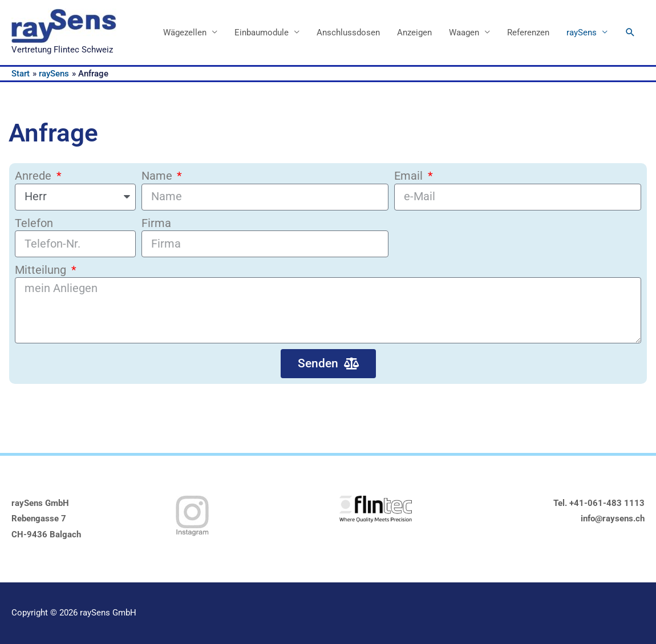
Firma (156, 223)
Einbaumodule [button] (262, 33)
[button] (630, 33)
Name (158, 176)
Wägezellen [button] (185, 33)
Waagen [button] (464, 33)
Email (410, 176)
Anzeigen (414, 33)
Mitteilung (42, 270)
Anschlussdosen (348, 33)
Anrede (35, 176)
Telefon (34, 223)
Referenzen (528, 33)
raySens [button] (582, 33)
